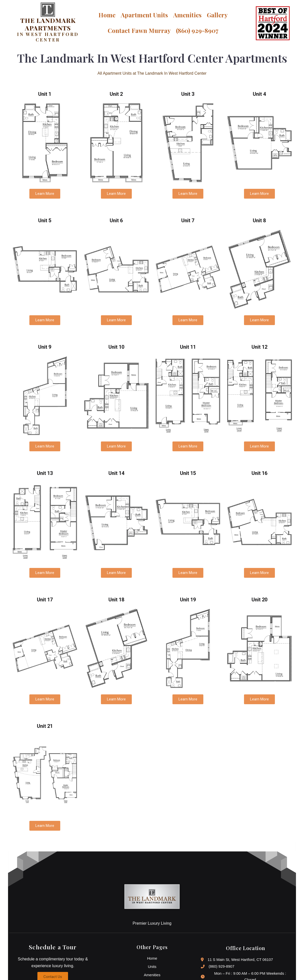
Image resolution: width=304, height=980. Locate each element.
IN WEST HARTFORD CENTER (47, 37)
